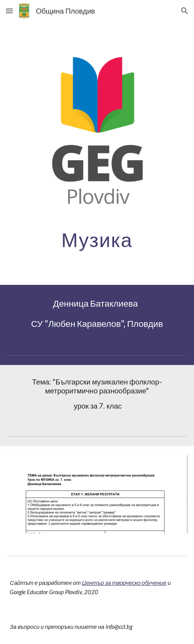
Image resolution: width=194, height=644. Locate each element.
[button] (9, 11)
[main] (97, 240)
